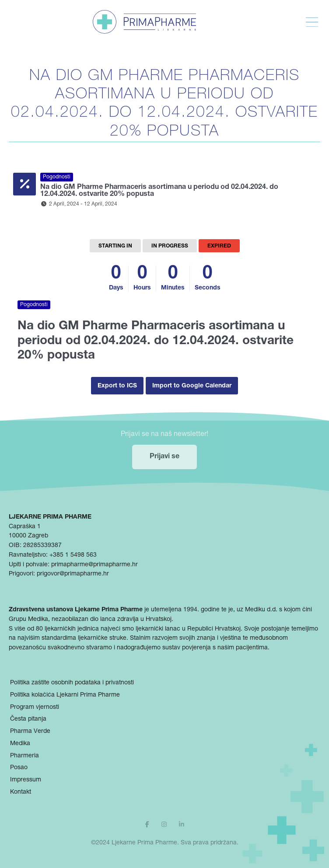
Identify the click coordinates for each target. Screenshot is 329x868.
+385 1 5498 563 (73, 555)
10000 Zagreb (28, 536)
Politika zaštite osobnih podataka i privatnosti (72, 683)
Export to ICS (117, 386)
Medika (20, 744)
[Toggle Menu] (312, 22)
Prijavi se (164, 457)
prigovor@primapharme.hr (73, 574)
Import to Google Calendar (192, 386)
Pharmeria (24, 756)
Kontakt (21, 792)
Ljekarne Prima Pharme (144, 843)
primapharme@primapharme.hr (94, 565)
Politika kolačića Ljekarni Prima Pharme (65, 695)
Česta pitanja (28, 719)
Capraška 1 (25, 527)
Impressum (26, 780)
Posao (19, 768)
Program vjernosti (35, 708)
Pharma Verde (30, 732)
